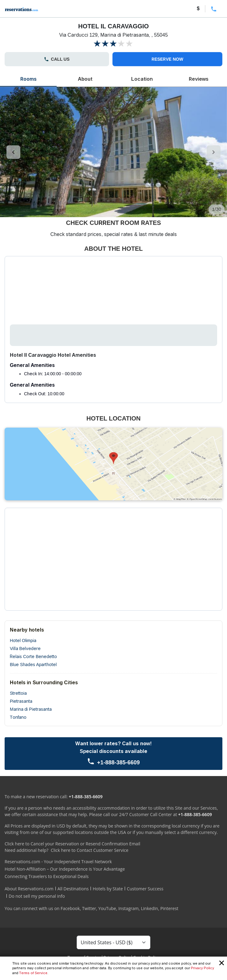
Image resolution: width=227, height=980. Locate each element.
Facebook (70, 908)
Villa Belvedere (25, 649)
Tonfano (18, 717)
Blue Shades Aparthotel (33, 665)
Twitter (89, 908)
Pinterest (169, 908)
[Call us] (113, 754)
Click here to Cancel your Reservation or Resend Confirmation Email (72, 844)
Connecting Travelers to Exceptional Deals (47, 876)
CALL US (57, 59)
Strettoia (18, 693)
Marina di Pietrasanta (31, 709)
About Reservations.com (29, 889)
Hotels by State (108, 889)
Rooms (28, 79)
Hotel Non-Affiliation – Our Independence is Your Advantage (65, 869)
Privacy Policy (203, 968)
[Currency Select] (113, 942)
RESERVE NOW (167, 59)
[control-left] (13, 152)
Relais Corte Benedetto (33, 657)
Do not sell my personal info (37, 896)
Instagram (128, 908)
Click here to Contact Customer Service (90, 850)
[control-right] (214, 152)
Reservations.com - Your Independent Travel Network (58, 862)
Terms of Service (33, 973)
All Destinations (73, 889)
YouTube (107, 908)
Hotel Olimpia (23, 640)
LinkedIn (149, 908)
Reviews (199, 79)
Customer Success (145, 889)
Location (142, 79)
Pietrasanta (21, 701)
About (85, 79)
